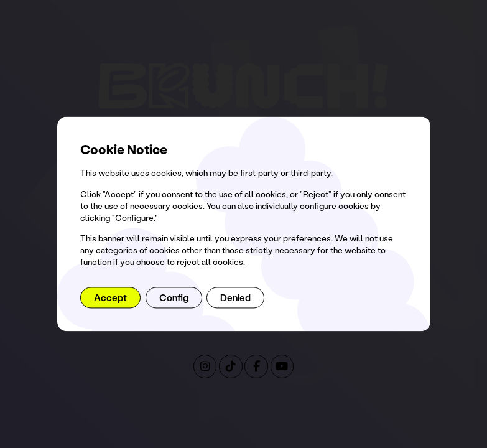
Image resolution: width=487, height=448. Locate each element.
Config (174, 297)
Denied (235, 297)
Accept (110, 297)
